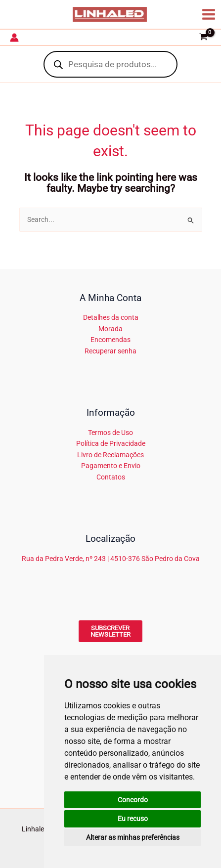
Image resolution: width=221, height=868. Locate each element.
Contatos (111, 477)
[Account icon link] (14, 38)
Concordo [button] (133, 800)
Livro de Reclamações (110, 455)
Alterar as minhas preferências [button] (133, 837)
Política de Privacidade (111, 443)
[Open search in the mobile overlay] (110, 64)
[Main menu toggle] (209, 14)
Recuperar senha (110, 351)
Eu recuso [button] (133, 819)
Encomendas (110, 340)
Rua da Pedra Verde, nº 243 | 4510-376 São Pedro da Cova (111, 559)
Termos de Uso (110, 433)
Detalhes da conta (111, 317)
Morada (110, 329)
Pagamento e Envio (111, 466)
